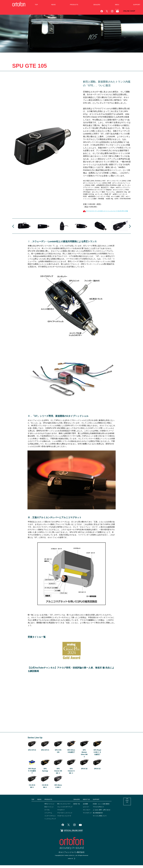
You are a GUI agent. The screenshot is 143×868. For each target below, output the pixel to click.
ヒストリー (87, 809)
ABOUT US (87, 802)
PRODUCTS (43, 802)
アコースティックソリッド (63, 815)
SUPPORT (99, 802)
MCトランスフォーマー (62, 807)
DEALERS (77, 802)
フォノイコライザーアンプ (63, 809)
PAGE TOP (127, 805)
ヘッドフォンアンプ (46, 821)
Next (130, 229)
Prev (13, 229)
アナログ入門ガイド (102, 809)
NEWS (34, 802)
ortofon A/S (70, 861)
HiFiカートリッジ (45, 807)
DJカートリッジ (45, 809)
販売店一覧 (77, 807)
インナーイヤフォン (46, 818)
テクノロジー (88, 812)
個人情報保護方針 (101, 815)
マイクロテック (89, 815)
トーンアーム (44, 815)
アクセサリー (59, 812)
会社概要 (87, 807)
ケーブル (42, 812)
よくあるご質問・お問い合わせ (106, 812)
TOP (27, 802)
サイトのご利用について (103, 818)
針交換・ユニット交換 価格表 (105, 807)
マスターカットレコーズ (63, 818)
